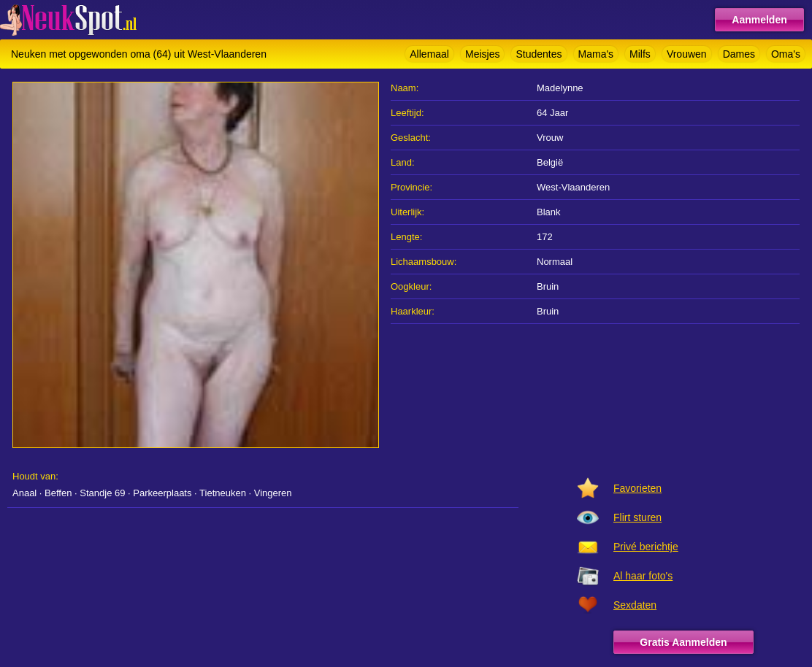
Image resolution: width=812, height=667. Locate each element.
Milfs (640, 54)
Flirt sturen (637, 517)
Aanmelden (759, 20)
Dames (739, 54)
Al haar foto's (643, 576)
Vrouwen (687, 54)
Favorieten (637, 488)
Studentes (539, 54)
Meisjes (482, 54)
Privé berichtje (646, 547)
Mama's (596, 54)
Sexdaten (635, 605)
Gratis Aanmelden (683, 642)
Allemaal (429, 54)
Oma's (786, 54)
